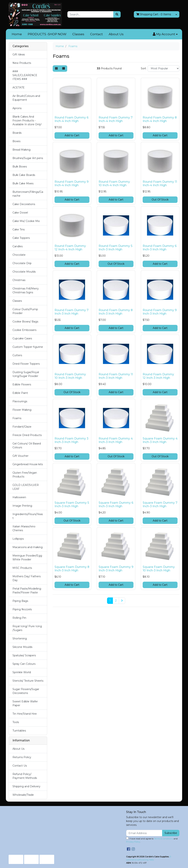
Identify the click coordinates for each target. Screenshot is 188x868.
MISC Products (22, 568)
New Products (22, 63)
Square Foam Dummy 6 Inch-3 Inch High (116, 504)
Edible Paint (20, 393)
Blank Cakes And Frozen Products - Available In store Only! (27, 121)
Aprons (17, 108)
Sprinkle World (22, 672)
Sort (143, 68)
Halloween (19, 497)
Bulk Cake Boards (24, 175)
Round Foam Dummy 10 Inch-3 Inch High (70, 376)
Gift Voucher (20, 456)
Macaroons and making (28, 547)
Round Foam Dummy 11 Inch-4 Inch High (160, 183)
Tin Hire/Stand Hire (25, 714)
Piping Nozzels (22, 609)
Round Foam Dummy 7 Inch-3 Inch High (72, 312)
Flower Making (22, 410)
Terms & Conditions (163, 839)
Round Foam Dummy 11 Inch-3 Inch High (116, 376)
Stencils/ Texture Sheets (28, 681)
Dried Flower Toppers (26, 364)
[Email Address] (144, 833)
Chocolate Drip (22, 263)
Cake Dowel (20, 213)
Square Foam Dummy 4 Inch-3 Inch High (160, 440)
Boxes (16, 141)
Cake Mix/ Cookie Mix (26, 221)
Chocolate (19, 255)
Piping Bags (20, 601)
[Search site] (117, 14)
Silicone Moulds (22, 647)
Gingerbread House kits (28, 464)
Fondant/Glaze (22, 427)
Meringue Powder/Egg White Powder (27, 558)
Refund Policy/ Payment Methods (25, 776)
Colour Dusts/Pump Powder (25, 311)
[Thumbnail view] (56, 69)
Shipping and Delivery (26, 786)
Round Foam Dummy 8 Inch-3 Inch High (116, 312)
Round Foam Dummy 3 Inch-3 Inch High (71, 440)
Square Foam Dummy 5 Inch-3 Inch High (72, 504)
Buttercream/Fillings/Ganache (28, 194)
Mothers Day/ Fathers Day (27, 578)
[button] (165, 34)
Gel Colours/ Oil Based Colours (27, 445)
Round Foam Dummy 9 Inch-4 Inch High (72, 183)
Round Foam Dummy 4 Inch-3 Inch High (116, 440)
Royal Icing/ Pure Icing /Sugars (27, 628)
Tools (16, 722)
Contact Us (20, 766)
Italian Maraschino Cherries (24, 528)
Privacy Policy (133, 842)
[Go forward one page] (122, 601)
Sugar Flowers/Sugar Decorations (26, 691)
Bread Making (21, 150)
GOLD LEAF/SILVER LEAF (26, 487)
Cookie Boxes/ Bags (25, 322)
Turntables (19, 731)
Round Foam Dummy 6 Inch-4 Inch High (72, 119)
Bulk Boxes (20, 167)
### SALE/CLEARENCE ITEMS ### (25, 75)
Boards (17, 133)
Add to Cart (72, 135)
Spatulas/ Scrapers (24, 655)
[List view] (64, 69)
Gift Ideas (19, 54)
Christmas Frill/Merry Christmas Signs (26, 290)
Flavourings (20, 401)
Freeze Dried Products (27, 435)
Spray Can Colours (24, 664)
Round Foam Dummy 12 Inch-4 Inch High (70, 248)
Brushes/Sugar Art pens (28, 158)
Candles (18, 246)
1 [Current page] (110, 601)
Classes (78, 34)
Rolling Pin (19, 618)
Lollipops (18, 539)
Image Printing (22, 506)
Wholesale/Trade (23, 795)
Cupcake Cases (22, 338)
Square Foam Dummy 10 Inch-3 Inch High (159, 569)
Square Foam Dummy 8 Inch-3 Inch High (72, 569)
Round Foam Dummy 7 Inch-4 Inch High (116, 119)
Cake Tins (19, 229)
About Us (116, 34)
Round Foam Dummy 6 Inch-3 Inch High (160, 248)
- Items (154, 14)
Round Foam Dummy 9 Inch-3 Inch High (160, 312)
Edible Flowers (22, 384)
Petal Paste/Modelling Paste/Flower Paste (27, 591)
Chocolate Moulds (24, 272)
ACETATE (19, 87)
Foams (17, 418)
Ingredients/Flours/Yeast (28, 516)
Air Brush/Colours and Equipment (26, 98)
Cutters (17, 355)
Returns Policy (22, 757)
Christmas (19, 280)
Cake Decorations (24, 204)
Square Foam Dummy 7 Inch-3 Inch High (160, 504)
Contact (96, 34)
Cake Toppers (21, 238)
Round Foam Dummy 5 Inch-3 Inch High (115, 248)
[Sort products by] (163, 69)
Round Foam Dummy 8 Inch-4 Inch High (160, 119)
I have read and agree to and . (152, 840)
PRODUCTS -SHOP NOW (47, 34)
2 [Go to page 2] (116, 601)
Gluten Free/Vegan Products (25, 475)
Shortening (20, 639)
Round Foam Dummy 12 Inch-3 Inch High (158, 376)
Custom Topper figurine (28, 347)
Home (17, 34)
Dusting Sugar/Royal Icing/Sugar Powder (26, 374)
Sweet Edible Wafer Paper (25, 703)
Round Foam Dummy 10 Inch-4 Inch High (114, 183)
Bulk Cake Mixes (23, 183)
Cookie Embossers (24, 330)
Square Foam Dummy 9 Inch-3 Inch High (116, 569)
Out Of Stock (160, 200)
